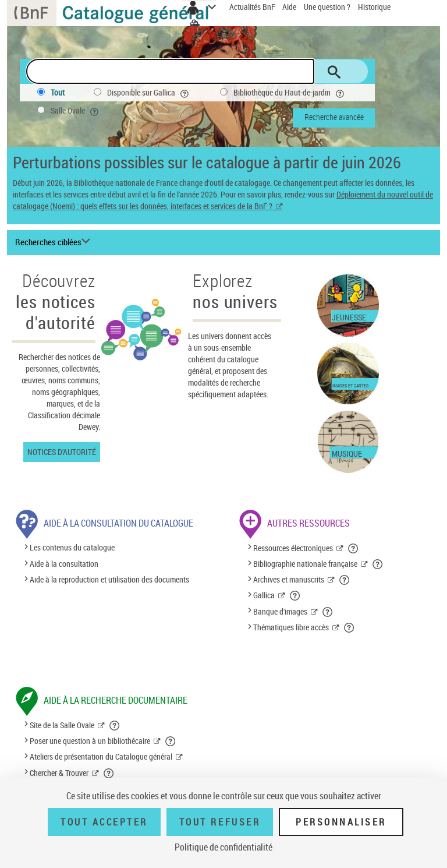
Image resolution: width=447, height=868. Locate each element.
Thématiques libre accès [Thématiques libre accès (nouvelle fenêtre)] (291, 627)
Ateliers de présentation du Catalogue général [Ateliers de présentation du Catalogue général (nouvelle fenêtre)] (101, 756)
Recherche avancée (334, 117)
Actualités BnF (253, 7)
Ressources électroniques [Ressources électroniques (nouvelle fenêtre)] (293, 548)
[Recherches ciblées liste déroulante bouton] (54, 242)
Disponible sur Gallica (149, 93)
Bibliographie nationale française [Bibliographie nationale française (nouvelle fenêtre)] (305, 564)
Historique (374, 7)
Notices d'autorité (62, 452)
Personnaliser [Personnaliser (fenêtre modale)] (341, 822)
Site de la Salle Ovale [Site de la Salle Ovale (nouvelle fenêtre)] (62, 725)
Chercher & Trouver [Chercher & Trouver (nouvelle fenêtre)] (59, 773)
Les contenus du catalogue (72, 548)
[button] (354, 548)
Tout (58, 92)
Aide (290, 7)
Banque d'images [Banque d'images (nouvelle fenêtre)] (280, 611)
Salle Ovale (76, 111)
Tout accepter (104, 822)
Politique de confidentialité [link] (223, 847)
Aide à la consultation (64, 564)
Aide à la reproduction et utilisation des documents (109, 579)
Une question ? (327, 7)
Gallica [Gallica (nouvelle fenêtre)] (264, 595)
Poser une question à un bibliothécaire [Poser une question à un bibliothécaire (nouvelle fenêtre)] (90, 741)
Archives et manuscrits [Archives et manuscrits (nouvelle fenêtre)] (289, 579)
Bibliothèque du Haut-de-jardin (290, 93)
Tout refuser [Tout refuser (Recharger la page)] (220, 822)
